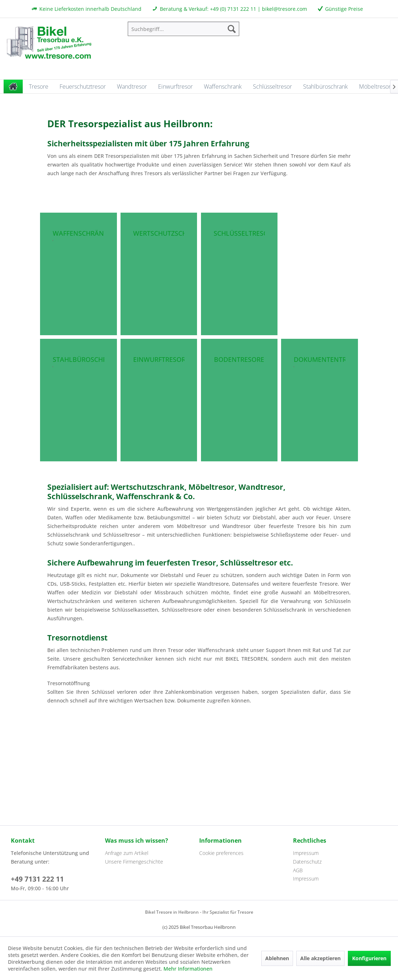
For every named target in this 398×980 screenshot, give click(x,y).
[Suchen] (232, 29)
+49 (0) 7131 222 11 (233, 9)
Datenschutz (307, 862)
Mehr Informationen (188, 969)
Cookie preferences (221, 853)
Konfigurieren (369, 958)
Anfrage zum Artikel (127, 853)
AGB (298, 870)
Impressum (306, 853)
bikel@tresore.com (285, 9)
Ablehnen (277, 958)
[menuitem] (183, 29)
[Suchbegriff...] (183, 29)
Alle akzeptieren (320, 958)
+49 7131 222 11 (37, 879)
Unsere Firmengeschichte (134, 862)
